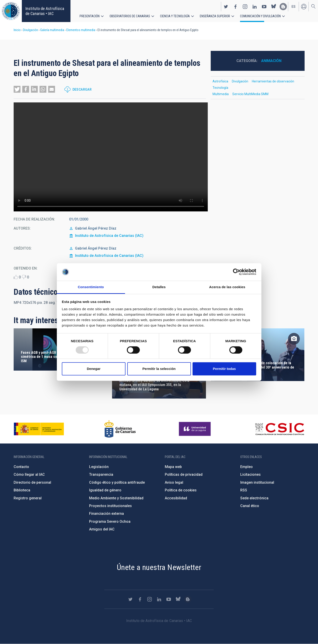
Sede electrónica (254, 498)
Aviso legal (174, 482)
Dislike (24, 277)
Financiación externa (106, 514)
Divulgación (30, 30)
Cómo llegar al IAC (29, 474)
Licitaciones (250, 474)
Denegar (94, 369)
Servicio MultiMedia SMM (250, 94)
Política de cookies (181, 490)
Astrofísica (220, 81)
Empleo (247, 467)
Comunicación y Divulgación (260, 16)
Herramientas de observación (273, 81)
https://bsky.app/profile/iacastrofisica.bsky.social (274, 6)
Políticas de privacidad (184, 474)
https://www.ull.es (195, 429)
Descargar (82, 89)
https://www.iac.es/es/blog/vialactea (283, 6)
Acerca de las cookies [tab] (227, 287)
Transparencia (101, 474)
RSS (244, 490)
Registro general (28, 498)
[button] (17, 89)
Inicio (17, 30)
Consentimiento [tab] (91, 287)
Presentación (90, 16)
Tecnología (220, 88)
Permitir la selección (159, 369)
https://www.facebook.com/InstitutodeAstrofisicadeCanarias (235, 6)
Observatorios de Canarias (130, 16)
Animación (271, 61)
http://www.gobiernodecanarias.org (120, 429)
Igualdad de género (105, 490)
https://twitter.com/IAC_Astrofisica (226, 6)
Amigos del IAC (102, 529)
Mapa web (173, 467)
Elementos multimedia (81, 30)
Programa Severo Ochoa (110, 521)
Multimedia (221, 94)
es (294, 6)
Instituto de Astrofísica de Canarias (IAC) (109, 236)
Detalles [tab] (159, 287)
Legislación (99, 467)
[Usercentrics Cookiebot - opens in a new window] (236, 272)
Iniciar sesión (304, 6)
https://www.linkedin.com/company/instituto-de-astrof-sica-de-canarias (255, 6)
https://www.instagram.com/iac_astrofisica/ (245, 6)
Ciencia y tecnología (175, 16)
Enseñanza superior (215, 16)
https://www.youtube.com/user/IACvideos (264, 6)
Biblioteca (22, 490)
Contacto (21, 467)
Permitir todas (224, 369)
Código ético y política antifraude (117, 482)
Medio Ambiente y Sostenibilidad (116, 498)
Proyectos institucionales (110, 506)
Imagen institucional (257, 482)
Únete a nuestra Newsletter (159, 567)
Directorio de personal (32, 482)
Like (16, 277)
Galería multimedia (52, 30)
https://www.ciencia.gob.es (39, 429)
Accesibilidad (176, 498)
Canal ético (250, 506)
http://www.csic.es (279, 429)
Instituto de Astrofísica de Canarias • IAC (45, 11)
